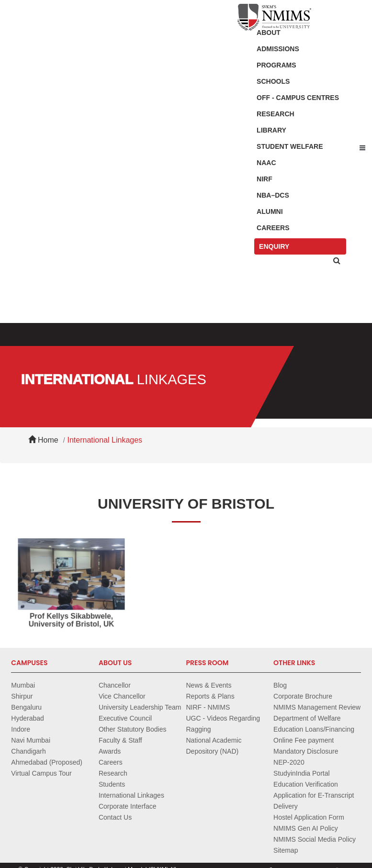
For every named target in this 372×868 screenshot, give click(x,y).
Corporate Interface (128, 806)
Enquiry (274, 246)
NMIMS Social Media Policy (315, 839)
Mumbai (23, 685)
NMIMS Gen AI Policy (306, 828)
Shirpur (22, 696)
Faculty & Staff (120, 740)
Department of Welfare (307, 718)
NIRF (265, 179)
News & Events (209, 685)
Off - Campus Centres (298, 98)
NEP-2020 (289, 762)
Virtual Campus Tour (41, 773)
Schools (273, 81)
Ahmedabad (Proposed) (47, 762)
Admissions (278, 49)
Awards (110, 751)
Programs (276, 65)
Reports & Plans (210, 696)
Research (276, 114)
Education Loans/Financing (314, 729)
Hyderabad (28, 718)
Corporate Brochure (303, 696)
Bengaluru (26, 707)
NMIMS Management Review (317, 707)
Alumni (270, 211)
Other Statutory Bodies (133, 729)
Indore (21, 729)
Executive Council (125, 718)
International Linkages (105, 440)
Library (271, 130)
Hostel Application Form (309, 817)
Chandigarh (28, 751)
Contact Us (115, 817)
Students (112, 784)
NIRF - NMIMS (208, 707)
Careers (273, 228)
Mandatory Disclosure (306, 751)
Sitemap (286, 850)
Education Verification (306, 784)
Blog (280, 685)
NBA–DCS (273, 195)
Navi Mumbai (31, 740)
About (269, 33)
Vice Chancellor (122, 696)
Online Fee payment (304, 740)
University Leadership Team (140, 707)
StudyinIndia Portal (302, 773)
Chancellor (115, 685)
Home (43, 440)
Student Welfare (290, 146)
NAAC (266, 163)
